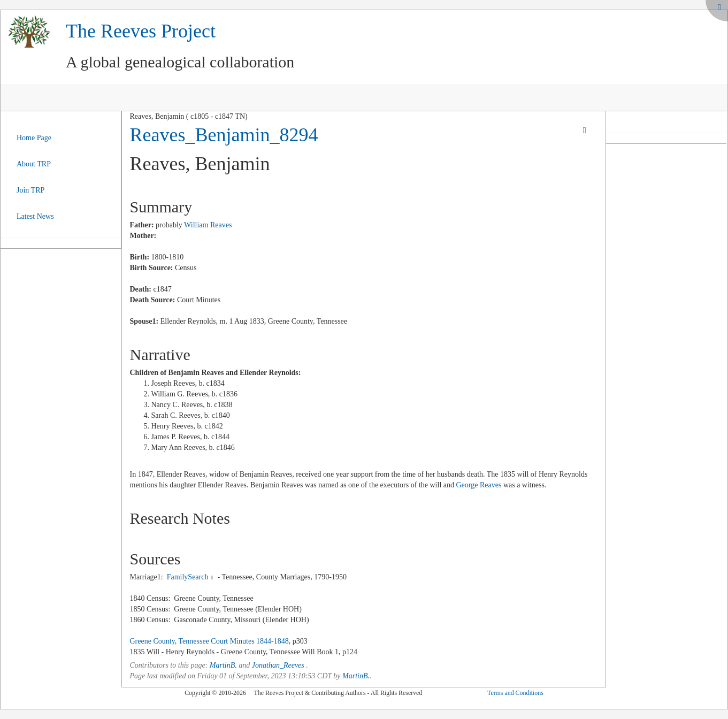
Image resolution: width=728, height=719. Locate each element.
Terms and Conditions (515, 693)
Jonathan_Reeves (278, 665)
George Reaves (479, 485)
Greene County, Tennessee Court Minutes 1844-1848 (209, 641)
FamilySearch (188, 577)
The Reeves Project (141, 31)
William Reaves (208, 225)
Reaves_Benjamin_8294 (224, 135)
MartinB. (223, 665)
